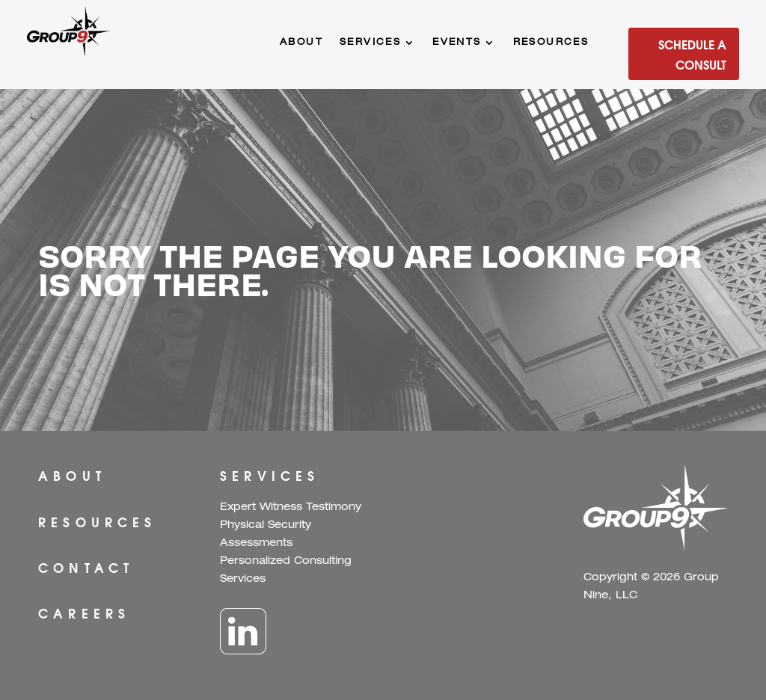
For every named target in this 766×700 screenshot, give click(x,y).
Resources (551, 43)
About (301, 43)
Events (457, 43)
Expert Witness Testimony (291, 508)
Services (370, 43)
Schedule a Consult (692, 54)
